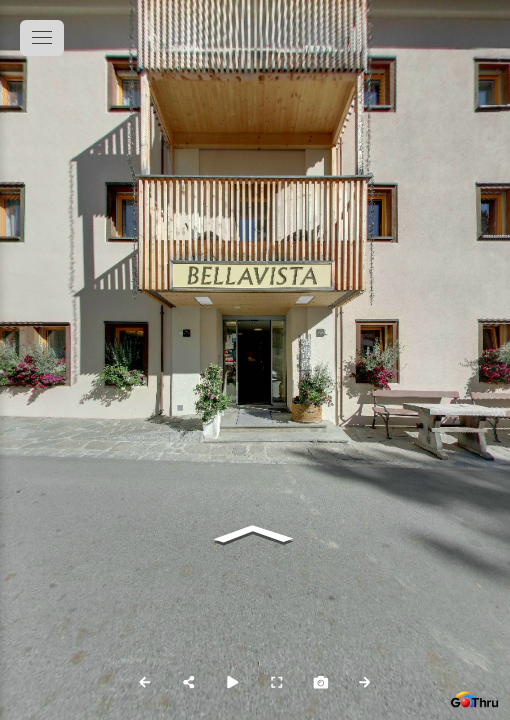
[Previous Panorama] (145, 682)
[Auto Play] (233, 682)
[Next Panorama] (365, 682)
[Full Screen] (277, 682)
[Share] (189, 682)
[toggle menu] (42, 38)
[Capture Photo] (321, 682)
